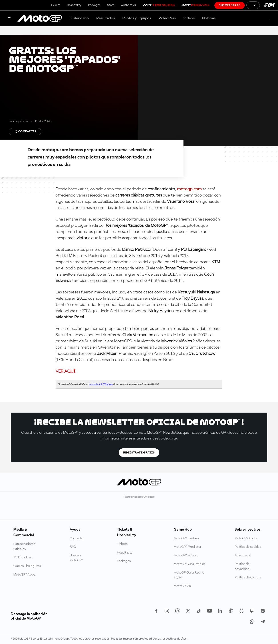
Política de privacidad (242, 566)
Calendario (80, 18)
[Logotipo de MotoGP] (40, 18)
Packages (94, 5)
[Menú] (9, 19)
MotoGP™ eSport (186, 556)
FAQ (73, 547)
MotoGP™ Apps (24, 575)
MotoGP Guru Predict (189, 564)
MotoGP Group (246, 538)
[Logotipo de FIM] (269, 5)
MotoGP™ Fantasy (186, 538)
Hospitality (74, 5)
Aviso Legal (243, 556)
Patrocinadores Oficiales (24, 546)
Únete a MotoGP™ (76, 558)
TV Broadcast (23, 558)
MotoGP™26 (182, 586)
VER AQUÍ (65, 371)
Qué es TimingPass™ (28, 566)
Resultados (106, 18)
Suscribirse (230, 5)
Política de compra (248, 578)
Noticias (209, 18)
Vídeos (189, 18)
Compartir (25, 131)
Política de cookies (248, 547)
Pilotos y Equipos (137, 18)
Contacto (76, 538)
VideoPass (167, 18)
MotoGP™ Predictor (187, 547)
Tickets (55, 5)
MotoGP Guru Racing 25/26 (189, 575)
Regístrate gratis (139, 453)
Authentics (128, 5)
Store (111, 5)
